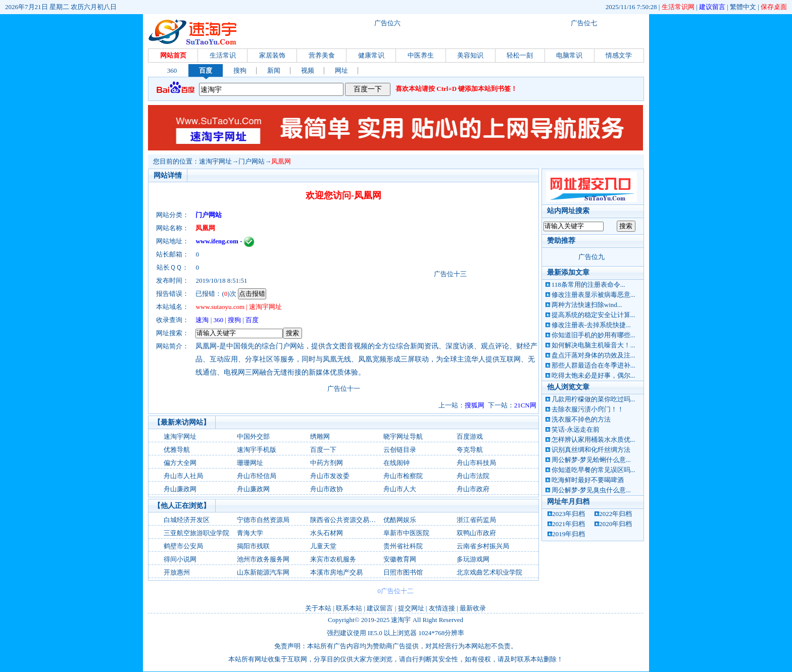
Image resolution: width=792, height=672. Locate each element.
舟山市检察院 (403, 476)
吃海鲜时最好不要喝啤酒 (588, 480)
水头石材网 (327, 533)
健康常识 (371, 55)
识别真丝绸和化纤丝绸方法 (591, 450)
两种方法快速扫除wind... (587, 305)
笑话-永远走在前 (576, 429)
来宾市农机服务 (333, 559)
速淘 (202, 320)
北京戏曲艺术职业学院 (489, 572)
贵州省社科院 (403, 546)
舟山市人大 (400, 489)
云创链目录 (400, 450)
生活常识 (223, 55)
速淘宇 (401, 620)
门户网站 (252, 161)
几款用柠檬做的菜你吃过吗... (593, 399)
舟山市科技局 (476, 463)
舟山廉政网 (180, 489)
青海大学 (250, 533)
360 (172, 70)
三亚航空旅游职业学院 (196, 533)
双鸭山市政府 (476, 533)
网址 (341, 70)
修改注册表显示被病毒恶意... (593, 295)
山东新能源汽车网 (263, 572)
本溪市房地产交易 (336, 572)
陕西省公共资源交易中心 (346, 520)
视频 (308, 70)
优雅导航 (177, 450)
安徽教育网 (400, 559)
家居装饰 (272, 55)
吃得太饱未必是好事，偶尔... (593, 375)
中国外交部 (253, 436)
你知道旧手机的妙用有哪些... (593, 335)
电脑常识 (569, 55)
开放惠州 (177, 572)
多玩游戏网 (473, 559)
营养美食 (322, 55)
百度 (206, 70)
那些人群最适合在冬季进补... (593, 365)
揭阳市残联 (253, 546)
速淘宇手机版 (257, 450)
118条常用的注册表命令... (588, 285)
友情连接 (442, 608)
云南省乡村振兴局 (483, 546)
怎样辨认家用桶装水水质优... (593, 440)
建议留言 (712, 7)
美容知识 (470, 55)
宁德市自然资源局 (263, 520)
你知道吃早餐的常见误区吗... (593, 470)
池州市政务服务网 (263, 559)
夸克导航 (470, 450)
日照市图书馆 (403, 572)
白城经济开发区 (187, 520)
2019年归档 (568, 534)
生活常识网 (678, 7)
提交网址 (411, 608)
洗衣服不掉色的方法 (581, 419)
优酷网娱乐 (400, 520)
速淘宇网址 (215, 161)
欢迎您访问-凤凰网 (343, 195)
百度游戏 (470, 436)
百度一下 (323, 450)
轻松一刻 (520, 55)
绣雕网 (320, 436)
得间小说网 (180, 559)
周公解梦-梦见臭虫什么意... (591, 490)
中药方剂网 (327, 463)
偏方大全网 (180, 463)
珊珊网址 (250, 463)
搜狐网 (475, 405)
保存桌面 (774, 7)
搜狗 (240, 70)
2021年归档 (568, 524)
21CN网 (525, 405)
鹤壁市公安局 (183, 546)
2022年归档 (615, 514)
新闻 (274, 70)
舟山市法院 (473, 476)
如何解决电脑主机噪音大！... (593, 345)
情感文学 (619, 55)
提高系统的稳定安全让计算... (593, 315)
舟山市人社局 (183, 476)
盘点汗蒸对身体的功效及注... (593, 355)
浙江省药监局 (476, 520)
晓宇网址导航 (403, 436)
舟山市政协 (327, 489)
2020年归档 (615, 524)
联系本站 (349, 608)
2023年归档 (568, 514)
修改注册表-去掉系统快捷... (591, 325)
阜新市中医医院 (406, 533)
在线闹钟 (397, 463)
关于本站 (318, 608)
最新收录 (473, 608)
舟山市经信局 (257, 476)
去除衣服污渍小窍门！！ (588, 409)
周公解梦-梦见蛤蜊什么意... (591, 460)
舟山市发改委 (330, 476)
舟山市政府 (473, 489)
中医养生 (421, 55)
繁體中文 (743, 7)
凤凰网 (281, 161)
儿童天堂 (323, 546)
